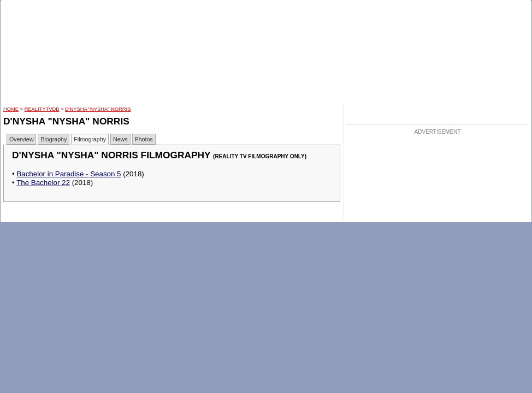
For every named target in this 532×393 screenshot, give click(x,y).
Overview (21, 139)
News (120, 139)
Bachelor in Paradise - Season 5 (69, 174)
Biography (54, 139)
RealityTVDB (42, 109)
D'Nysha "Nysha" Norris (98, 109)
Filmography (90, 139)
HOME (11, 109)
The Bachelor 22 (43, 183)
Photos (144, 139)
